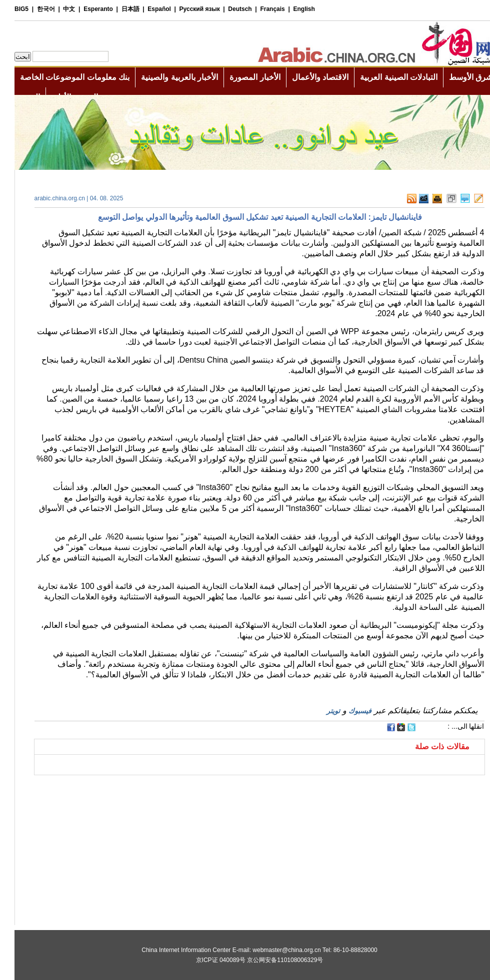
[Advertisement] (132, 788)
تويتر (319, 711)
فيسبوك (345, 711)
